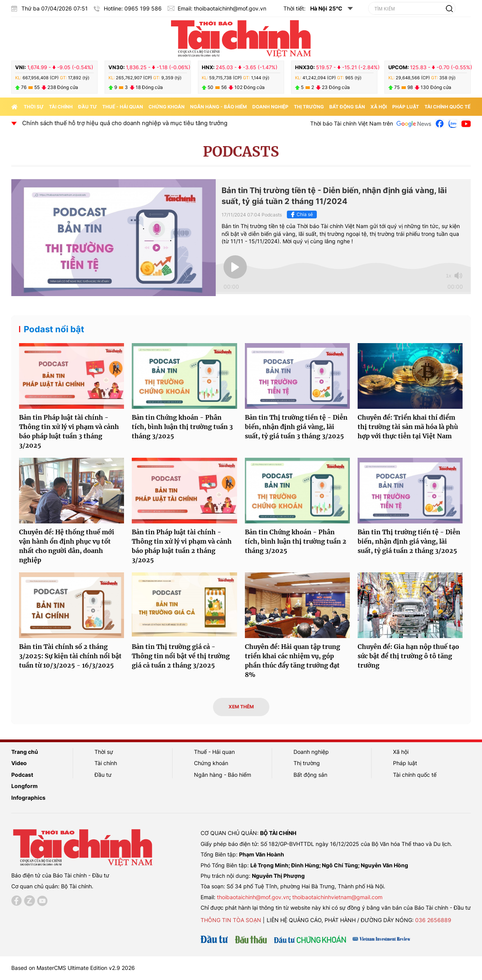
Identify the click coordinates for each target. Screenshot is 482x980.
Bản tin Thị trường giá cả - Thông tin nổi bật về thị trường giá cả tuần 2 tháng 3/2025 (181, 656)
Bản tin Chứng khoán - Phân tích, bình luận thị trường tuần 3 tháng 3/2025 (182, 427)
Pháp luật (406, 107)
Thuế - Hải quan (123, 107)
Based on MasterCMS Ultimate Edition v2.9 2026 (73, 968)
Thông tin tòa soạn (231, 920)
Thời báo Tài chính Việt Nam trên (352, 123)
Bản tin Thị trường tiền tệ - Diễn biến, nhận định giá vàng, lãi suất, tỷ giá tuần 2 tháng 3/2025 (409, 541)
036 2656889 (433, 920)
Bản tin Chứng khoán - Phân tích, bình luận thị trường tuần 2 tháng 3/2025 (296, 541)
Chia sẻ (301, 214)
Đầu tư (87, 107)
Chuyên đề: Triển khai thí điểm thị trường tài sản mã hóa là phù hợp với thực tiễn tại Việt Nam (408, 427)
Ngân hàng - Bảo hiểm (218, 107)
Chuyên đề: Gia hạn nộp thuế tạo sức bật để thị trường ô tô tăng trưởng (408, 656)
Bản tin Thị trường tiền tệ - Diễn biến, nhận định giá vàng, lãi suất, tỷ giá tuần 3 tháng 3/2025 (296, 427)
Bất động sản (347, 107)
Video (19, 763)
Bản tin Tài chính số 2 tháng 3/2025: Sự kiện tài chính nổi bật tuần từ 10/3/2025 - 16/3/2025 (70, 656)
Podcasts (241, 152)
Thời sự (34, 107)
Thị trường (309, 107)
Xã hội (379, 107)
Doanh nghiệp (270, 107)
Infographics (28, 798)
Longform (24, 786)
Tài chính (61, 107)
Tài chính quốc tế (447, 107)
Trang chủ (25, 752)
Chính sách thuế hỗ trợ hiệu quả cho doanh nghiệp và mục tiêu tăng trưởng (132, 123)
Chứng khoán (167, 107)
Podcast (22, 775)
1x (449, 276)
